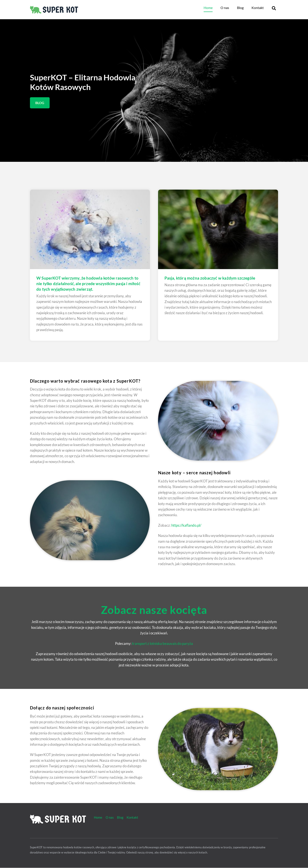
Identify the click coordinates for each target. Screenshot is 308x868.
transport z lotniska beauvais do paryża (162, 643)
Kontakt (258, 8)
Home (208, 8)
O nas (225, 8)
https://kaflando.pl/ (186, 525)
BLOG (40, 103)
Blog (240, 8)
